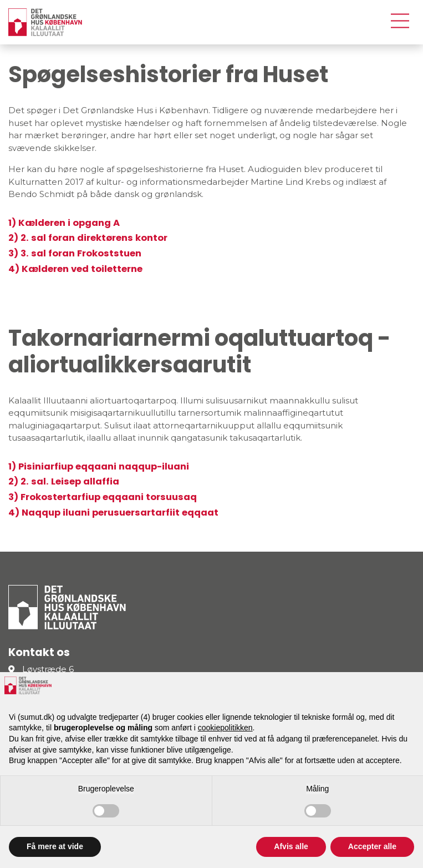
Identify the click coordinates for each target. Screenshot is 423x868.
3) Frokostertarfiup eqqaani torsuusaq (103, 497)
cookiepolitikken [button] (225, 728)
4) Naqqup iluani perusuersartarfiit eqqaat (113, 513)
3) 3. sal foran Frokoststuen (75, 253)
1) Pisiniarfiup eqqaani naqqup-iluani (99, 466)
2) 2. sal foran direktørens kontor (88, 238)
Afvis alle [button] (291, 846)
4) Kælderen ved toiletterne (75, 269)
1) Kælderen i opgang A (64, 223)
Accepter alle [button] (372, 846)
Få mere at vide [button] (55, 846)
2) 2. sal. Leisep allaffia (64, 481)
